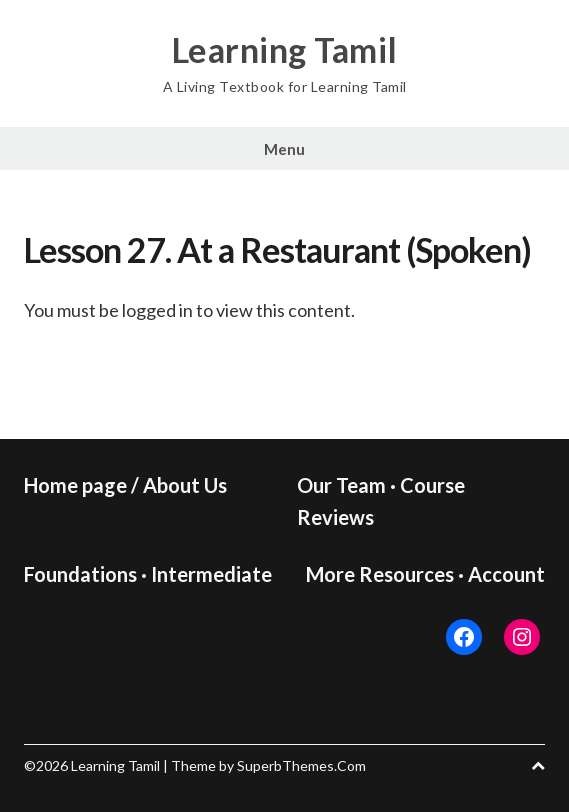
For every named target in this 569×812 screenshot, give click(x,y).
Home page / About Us (125, 485)
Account (506, 574)
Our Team (341, 485)
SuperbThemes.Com (301, 765)
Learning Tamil (285, 50)
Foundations (80, 574)
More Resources (380, 574)
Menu (284, 149)
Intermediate (211, 574)
